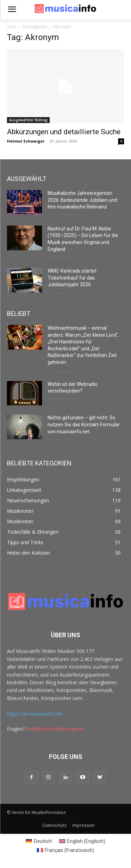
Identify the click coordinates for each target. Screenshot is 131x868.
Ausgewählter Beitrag (28, 120)
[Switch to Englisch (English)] (82, 841)
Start (11, 27)
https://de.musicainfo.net (35, 714)
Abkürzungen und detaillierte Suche (64, 132)
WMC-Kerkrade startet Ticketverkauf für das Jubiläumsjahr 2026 (72, 278)
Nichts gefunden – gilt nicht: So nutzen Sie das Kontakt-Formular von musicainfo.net (84, 424)
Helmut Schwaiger (26, 141)
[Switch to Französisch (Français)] (66, 850)
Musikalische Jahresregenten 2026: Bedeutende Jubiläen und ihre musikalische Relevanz (82, 200)
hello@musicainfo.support (55, 729)
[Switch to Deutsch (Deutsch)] (39, 841)
